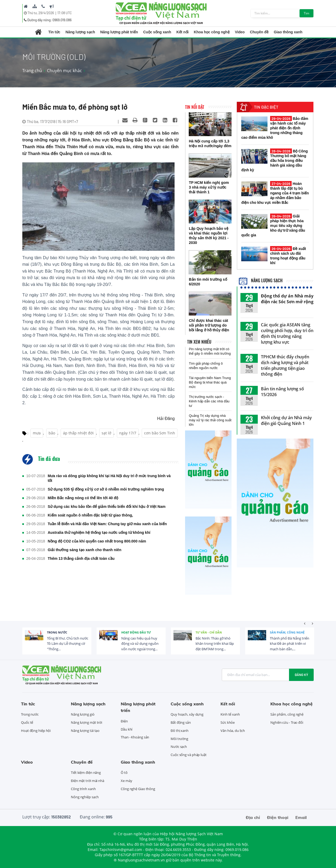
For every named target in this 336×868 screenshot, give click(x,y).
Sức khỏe (228, 722)
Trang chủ (32, 71)
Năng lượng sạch (80, 32)
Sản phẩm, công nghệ (287, 632)
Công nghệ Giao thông (138, 789)
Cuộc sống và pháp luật (189, 755)
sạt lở (106, 433)
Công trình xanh (83, 789)
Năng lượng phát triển (119, 32)
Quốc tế (27, 722)
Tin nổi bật (195, 107)
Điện (124, 721)
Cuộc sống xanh (157, 32)
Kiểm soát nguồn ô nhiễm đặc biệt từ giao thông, (90, 515)
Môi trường (179, 739)
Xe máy (126, 781)
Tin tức (54, 32)
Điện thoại (278, 817)
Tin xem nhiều (199, 342)
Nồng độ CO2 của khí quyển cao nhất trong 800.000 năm (97, 541)
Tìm (306, 13)
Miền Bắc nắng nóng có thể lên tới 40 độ (83, 498)
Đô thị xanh (180, 731)
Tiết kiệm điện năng (86, 773)
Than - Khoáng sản (135, 737)
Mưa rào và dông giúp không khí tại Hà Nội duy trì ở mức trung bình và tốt (109, 478)
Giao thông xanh (288, 32)
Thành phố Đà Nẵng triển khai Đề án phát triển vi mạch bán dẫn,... (290, 644)
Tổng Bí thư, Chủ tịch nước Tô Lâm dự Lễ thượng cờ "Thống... (68, 644)
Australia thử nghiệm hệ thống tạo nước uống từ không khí (99, 532)
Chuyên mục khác (64, 71)
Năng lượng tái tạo (85, 731)
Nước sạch (179, 747)
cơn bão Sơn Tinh (160, 433)
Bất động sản (181, 722)
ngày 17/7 (128, 433)
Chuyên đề (259, 32)
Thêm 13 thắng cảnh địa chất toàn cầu (81, 558)
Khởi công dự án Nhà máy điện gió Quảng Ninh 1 (286, 420)
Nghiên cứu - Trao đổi (287, 722)
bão (52, 433)
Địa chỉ (253, 817)
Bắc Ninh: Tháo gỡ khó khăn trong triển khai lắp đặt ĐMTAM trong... (215, 644)
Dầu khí (127, 729)
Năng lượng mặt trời (86, 722)
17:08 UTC (65, 13)
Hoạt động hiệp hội (36, 731)
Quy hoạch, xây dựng (187, 714)
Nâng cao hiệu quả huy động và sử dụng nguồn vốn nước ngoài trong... (140, 644)
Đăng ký (301, 675)
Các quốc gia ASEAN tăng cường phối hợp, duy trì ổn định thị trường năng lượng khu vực (287, 333)
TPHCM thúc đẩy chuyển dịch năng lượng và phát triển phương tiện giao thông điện (285, 365)
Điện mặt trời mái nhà (88, 781)
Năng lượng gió (83, 714)
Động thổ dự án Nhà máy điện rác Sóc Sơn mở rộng (287, 299)
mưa (37, 433)
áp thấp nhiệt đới (78, 433)
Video (240, 32)
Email (301, 817)
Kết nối (182, 32)
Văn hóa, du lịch (233, 731)
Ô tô (124, 773)
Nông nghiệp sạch (85, 797)
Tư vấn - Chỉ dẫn (209, 632)
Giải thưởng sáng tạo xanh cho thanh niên (85, 550)
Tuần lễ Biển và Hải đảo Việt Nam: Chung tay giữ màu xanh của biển (107, 524)
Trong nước (57, 632)
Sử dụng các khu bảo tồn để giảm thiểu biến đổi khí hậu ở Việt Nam (107, 507)
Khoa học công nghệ (212, 32)
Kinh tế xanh (230, 714)
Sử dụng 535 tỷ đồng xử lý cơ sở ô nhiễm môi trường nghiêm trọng (106, 489)
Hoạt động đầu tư (136, 632)
